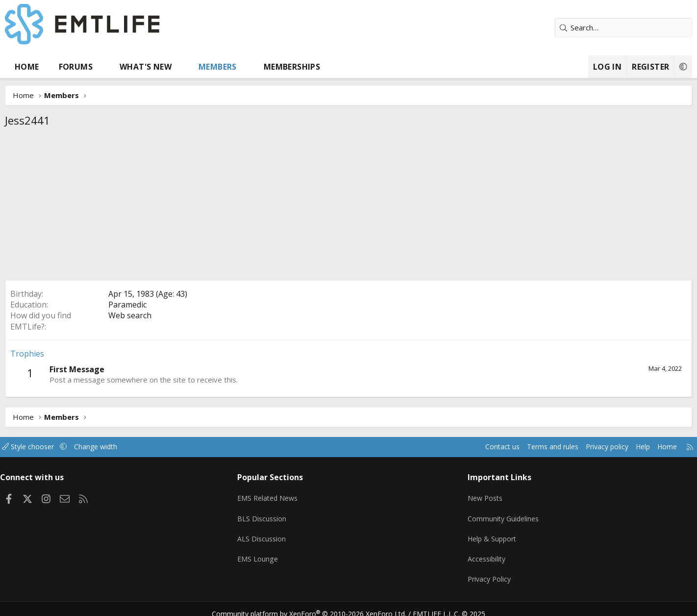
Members (250, 67)
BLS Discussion (276, 514)
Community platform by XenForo (315, 604)
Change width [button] (141, 447)
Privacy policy (562, 447)
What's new (178, 67)
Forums (108, 67)
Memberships (324, 67)
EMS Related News (283, 495)
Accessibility (475, 553)
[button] (135, 67)
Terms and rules (504, 447)
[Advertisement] (348, 206)
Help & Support (481, 534)
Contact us (451, 447)
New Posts (474, 495)
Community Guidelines (492, 514)
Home (59, 67)
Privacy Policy (478, 572)
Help (600, 447)
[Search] (591, 28)
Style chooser (70, 447)
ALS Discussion (276, 534)
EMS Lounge (272, 553)
